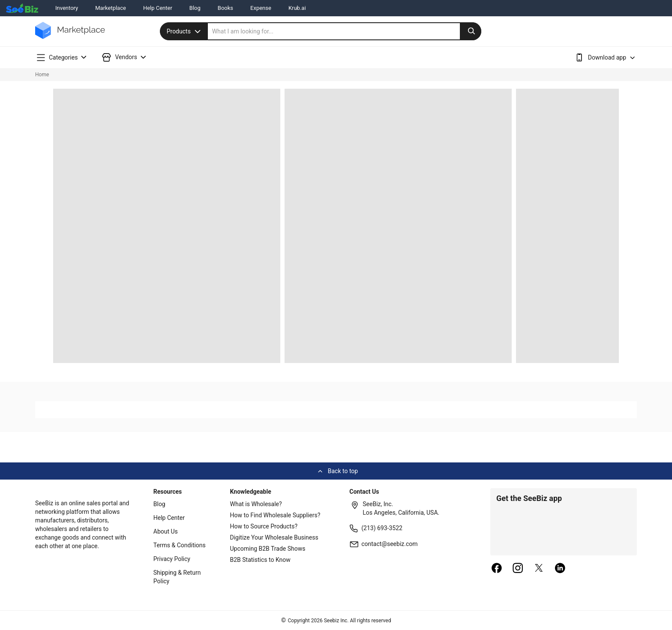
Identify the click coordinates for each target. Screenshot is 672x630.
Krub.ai (297, 8)
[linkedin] (560, 569)
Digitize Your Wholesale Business (274, 537)
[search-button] (471, 31)
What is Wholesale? (256, 504)
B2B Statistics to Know (260, 560)
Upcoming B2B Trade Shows (268, 549)
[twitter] (539, 569)
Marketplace (111, 8)
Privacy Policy (172, 559)
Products (185, 31)
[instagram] (518, 569)
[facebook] (497, 569)
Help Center (158, 8)
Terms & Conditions (180, 545)
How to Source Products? (264, 526)
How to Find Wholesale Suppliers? (275, 515)
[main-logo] (70, 37)
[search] (345, 31)
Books (225, 8)
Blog (195, 8)
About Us (166, 531)
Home (42, 75)
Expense (261, 8)
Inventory (67, 8)
